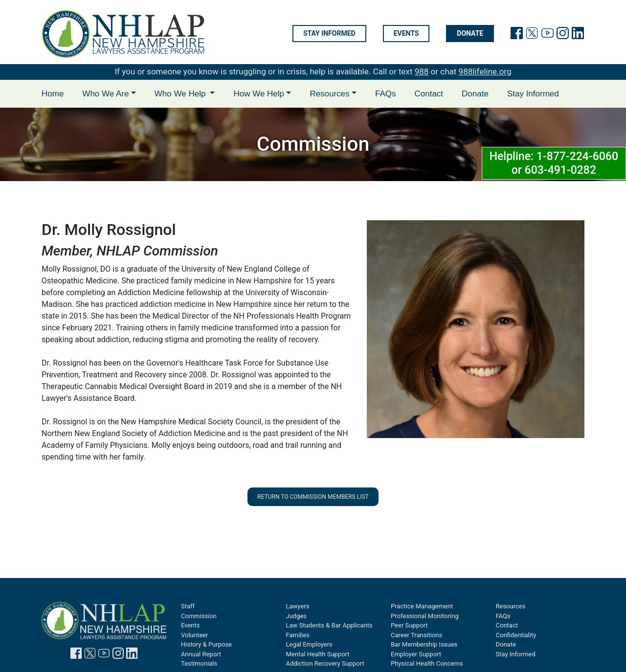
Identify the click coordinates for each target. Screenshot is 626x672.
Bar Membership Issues (424, 644)
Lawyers (298, 606)
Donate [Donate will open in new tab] (470, 34)
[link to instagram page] (563, 35)
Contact (429, 94)
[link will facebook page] (517, 35)
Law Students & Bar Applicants (329, 625)
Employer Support (416, 654)
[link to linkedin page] (578, 35)
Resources (511, 606)
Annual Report (201, 654)
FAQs (386, 94)
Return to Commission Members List (313, 497)
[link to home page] (123, 34)
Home (53, 94)
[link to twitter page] (532, 35)
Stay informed (329, 34)
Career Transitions (416, 635)
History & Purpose (206, 644)
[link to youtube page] (548, 35)
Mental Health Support (318, 654)
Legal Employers (309, 644)
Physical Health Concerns (427, 663)
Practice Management (422, 606)
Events (406, 34)
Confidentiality (516, 635)
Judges (297, 616)
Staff (188, 606)
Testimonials (199, 663)
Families (298, 635)
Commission (199, 616)
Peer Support (409, 625)
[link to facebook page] (76, 655)
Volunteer (194, 635)
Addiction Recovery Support (325, 663)
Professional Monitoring (425, 616)
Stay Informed (533, 94)
